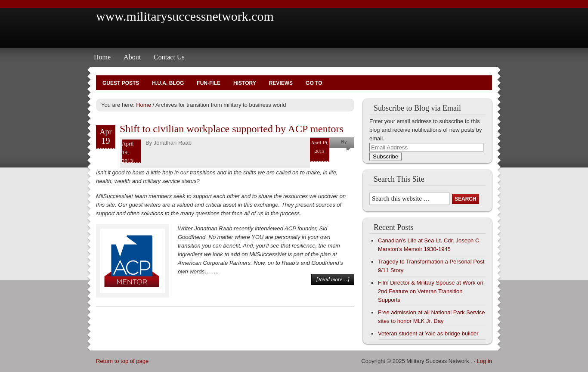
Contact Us (169, 57)
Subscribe (385, 157)
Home (102, 57)
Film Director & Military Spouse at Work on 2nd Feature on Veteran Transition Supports (431, 291)
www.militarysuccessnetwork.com (185, 16)
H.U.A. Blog (168, 83)
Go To (314, 83)
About (132, 57)
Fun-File (209, 83)
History (245, 83)
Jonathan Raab (173, 143)
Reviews (281, 83)
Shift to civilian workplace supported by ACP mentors (232, 129)
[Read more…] (333, 279)
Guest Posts (121, 83)
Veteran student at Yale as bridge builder (428, 333)
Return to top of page (122, 361)
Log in (484, 361)
